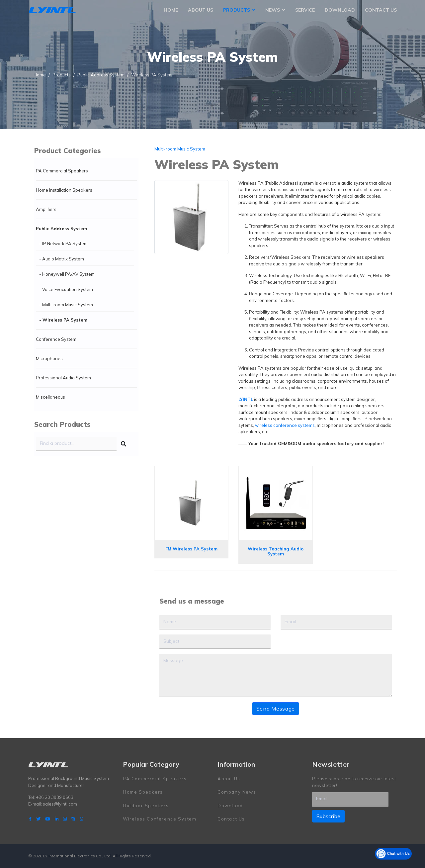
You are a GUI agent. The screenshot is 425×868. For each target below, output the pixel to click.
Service (305, 10)
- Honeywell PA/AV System (67, 274)
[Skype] (73, 819)
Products (237, 10)
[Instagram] (65, 819)
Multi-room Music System (180, 149)
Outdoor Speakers (146, 806)
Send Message (276, 709)
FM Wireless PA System (191, 549)
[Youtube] (48, 819)
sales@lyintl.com (60, 804)
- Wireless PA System (63, 320)
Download (340, 10)
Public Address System (61, 229)
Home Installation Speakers (64, 190)
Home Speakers (143, 792)
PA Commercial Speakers (62, 171)
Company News (237, 792)
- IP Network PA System (63, 243)
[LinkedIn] (57, 819)
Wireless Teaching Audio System (276, 551)
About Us (201, 10)
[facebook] (30, 819)
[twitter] (38, 819)
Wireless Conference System (160, 819)
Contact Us (381, 10)
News (273, 10)
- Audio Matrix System (62, 259)
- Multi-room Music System (66, 305)
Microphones (49, 358)
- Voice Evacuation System (66, 289)
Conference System (56, 339)
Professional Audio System (63, 378)
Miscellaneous (50, 397)
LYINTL (246, 399)
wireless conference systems (285, 425)
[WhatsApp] (82, 819)
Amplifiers (46, 209)
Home (171, 10)
